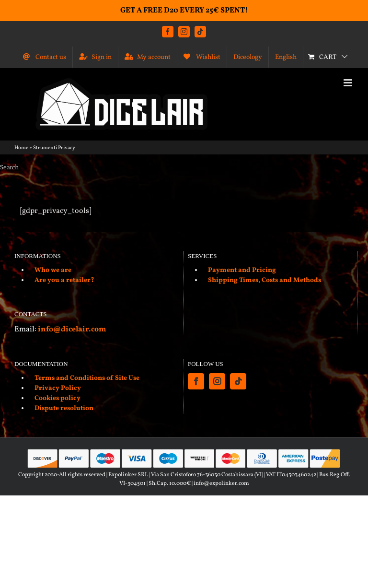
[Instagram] (217, 381)
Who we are (53, 270)
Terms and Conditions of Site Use (87, 378)
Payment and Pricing (242, 270)
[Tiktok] (238, 381)
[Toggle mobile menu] (349, 83)
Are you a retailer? (64, 280)
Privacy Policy (58, 388)
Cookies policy (57, 398)
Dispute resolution (64, 408)
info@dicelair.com (72, 329)
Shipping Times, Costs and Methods (264, 280)
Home (21, 148)
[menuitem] (286, 57)
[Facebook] (196, 381)
